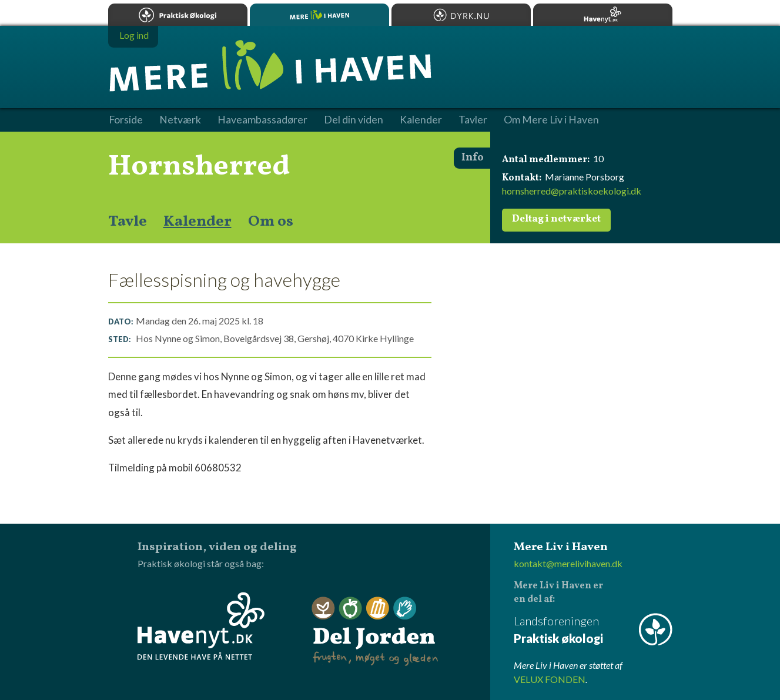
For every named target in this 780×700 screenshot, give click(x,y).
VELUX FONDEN (550, 679)
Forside (126, 120)
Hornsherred (199, 167)
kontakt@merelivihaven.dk (568, 563)
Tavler (473, 120)
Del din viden (354, 120)
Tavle (128, 222)
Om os (271, 222)
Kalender (197, 222)
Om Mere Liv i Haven (551, 120)
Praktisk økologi (178, 15)
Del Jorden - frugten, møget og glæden (375, 632)
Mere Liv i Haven (319, 15)
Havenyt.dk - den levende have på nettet (201, 626)
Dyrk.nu (461, 15)
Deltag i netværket (556, 219)
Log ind (134, 35)
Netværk (180, 120)
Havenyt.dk (603, 15)
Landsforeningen (593, 630)
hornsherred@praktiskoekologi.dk (572, 191)
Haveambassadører (262, 120)
